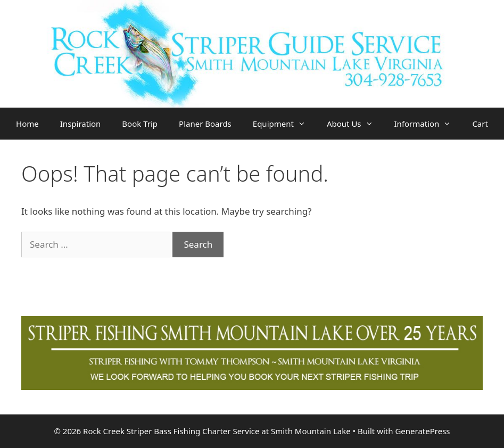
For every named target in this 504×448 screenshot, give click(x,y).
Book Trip (140, 124)
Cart (480, 124)
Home (27, 124)
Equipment (284, 124)
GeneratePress (422, 431)
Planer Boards (205, 124)
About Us (355, 124)
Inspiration (81, 124)
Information (428, 124)
